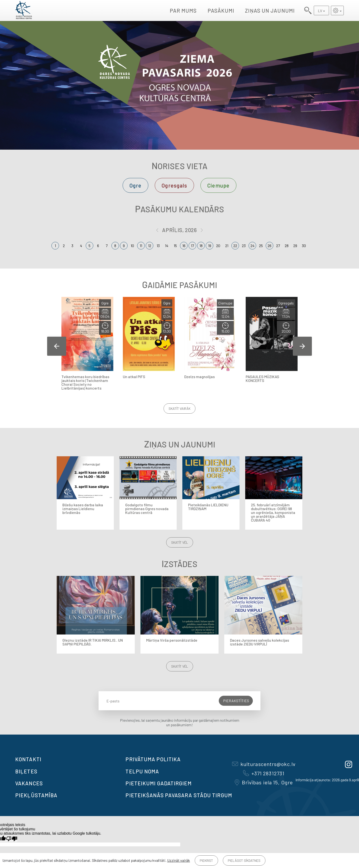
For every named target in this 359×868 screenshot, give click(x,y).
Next (302, 346)
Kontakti (28, 759)
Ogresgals (174, 185)
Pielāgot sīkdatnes (244, 860)
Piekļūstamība (36, 795)
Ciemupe (218, 185)
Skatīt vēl (180, 542)
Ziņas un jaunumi (270, 10)
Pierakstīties (236, 701)
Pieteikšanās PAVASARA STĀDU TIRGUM (179, 795)
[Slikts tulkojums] (12, 839)
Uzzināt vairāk (179, 860)
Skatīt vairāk (179, 409)
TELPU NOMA (142, 771)
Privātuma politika (153, 759)
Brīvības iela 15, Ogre (264, 782)
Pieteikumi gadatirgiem (158, 783)
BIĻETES (26, 771)
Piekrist (206, 860)
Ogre (135, 185)
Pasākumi (221, 10)
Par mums (183, 10)
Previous (57, 346)
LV (320, 11)
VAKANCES (29, 783)
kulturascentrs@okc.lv (264, 764)
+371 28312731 (264, 773)
